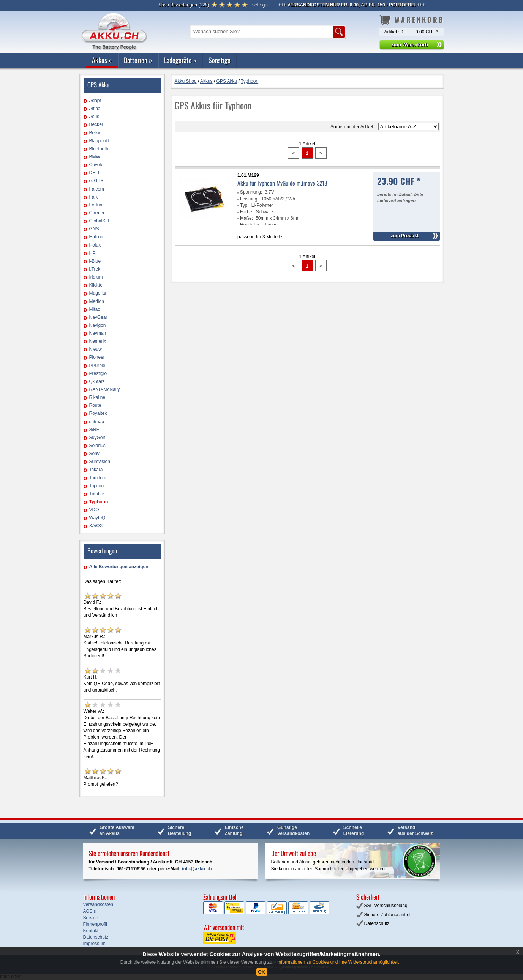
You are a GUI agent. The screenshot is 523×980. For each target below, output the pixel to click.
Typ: (244, 205)
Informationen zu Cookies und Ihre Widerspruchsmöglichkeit (338, 962)
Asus (94, 117)
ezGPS (96, 181)
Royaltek (98, 413)
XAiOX (96, 526)
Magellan (99, 293)
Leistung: (249, 199)
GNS (94, 229)
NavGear (98, 317)
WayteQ (97, 518)
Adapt (95, 101)
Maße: (246, 218)
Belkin (96, 133)
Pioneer (97, 357)
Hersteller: (250, 225)
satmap (97, 422)
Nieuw (96, 349)
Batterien (138, 60)
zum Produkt (405, 236)
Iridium (96, 277)
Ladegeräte (180, 60)
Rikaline (97, 397)
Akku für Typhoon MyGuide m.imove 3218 (282, 183)
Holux (95, 245)
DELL (95, 173)
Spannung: (251, 192)
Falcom (97, 189)
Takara (96, 470)
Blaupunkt (99, 141)
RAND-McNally (105, 389)
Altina (95, 109)
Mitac (95, 309)
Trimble (97, 494)
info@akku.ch (197, 869)
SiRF (94, 430)
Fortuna (97, 205)
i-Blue (95, 261)
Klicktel (96, 285)
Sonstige (220, 60)
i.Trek (95, 269)
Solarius (97, 446)
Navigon (98, 325)
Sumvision (100, 462)
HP (92, 253)
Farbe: (247, 212)
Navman (98, 333)
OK (262, 972)
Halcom (97, 237)
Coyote (96, 165)
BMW (95, 157)
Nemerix (98, 341)
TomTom (98, 478)
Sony (94, 454)
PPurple (97, 366)
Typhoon (99, 502)
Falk (94, 197)
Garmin (97, 213)
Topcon (97, 486)
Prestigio (98, 373)
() (184, 5)
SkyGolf (97, 438)
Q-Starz (97, 381)
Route (95, 405)
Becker (96, 124)
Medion (97, 301)
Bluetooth (99, 149)
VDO (94, 510)
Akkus (102, 60)
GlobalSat (99, 221)
